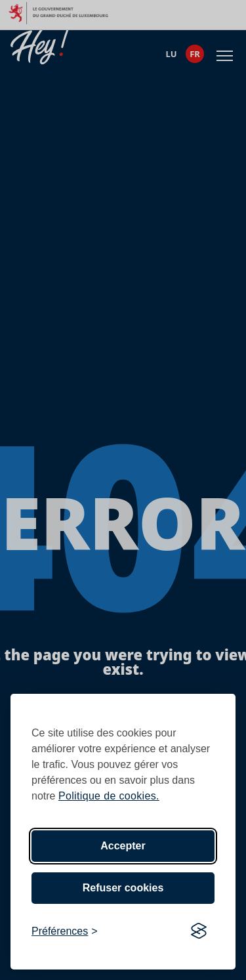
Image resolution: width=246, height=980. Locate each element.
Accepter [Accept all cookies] (123, 846)
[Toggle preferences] (65, 931)
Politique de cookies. (109, 796)
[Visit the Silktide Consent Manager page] (199, 931)
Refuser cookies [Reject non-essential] (123, 888)
